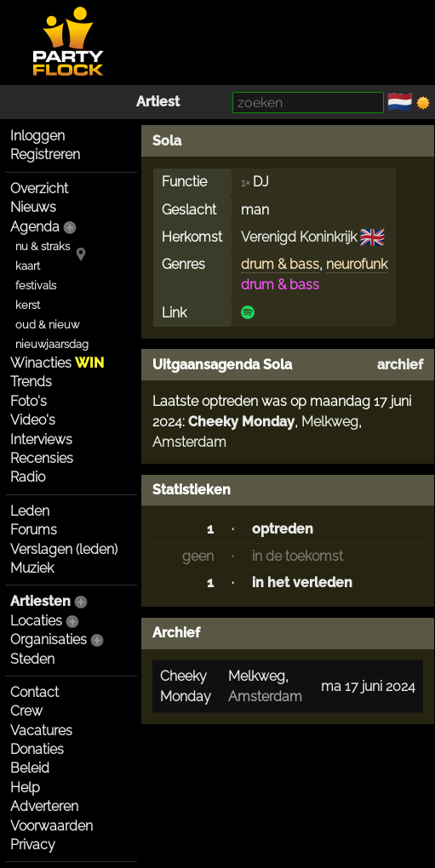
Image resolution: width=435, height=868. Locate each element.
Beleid (30, 768)
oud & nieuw (47, 325)
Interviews (41, 440)
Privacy (33, 845)
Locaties (36, 621)
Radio (28, 477)
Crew (26, 711)
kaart (28, 266)
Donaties (37, 749)
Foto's (29, 401)
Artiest (158, 102)
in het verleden (302, 582)
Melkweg (330, 422)
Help (25, 788)
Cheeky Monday (241, 422)
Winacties (57, 363)
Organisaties (49, 640)
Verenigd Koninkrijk (299, 237)
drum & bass (280, 264)
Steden (32, 659)
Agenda (35, 227)
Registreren (45, 154)
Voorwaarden (52, 826)
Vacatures (41, 731)
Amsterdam (189, 442)
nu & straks (43, 246)
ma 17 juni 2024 (368, 686)
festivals (36, 286)
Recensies (42, 458)
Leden (30, 511)
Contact (34, 692)
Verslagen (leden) (64, 549)
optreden (283, 529)
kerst (28, 305)
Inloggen (37, 136)
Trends (31, 382)
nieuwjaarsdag (52, 344)
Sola (167, 141)
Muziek (32, 568)
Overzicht (39, 188)
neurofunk (357, 264)
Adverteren (44, 806)
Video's (33, 420)
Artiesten (40, 601)
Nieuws (33, 207)
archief (400, 365)
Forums (34, 530)
